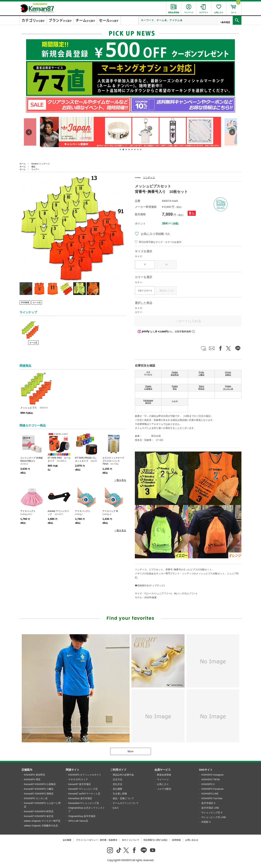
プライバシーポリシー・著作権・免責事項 (97, 840)
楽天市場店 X (208, 803)
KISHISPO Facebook (212, 789)
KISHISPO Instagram (213, 775)
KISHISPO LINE (210, 794)
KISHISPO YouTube (212, 798)
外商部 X (206, 822)
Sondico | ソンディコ (41, 164)
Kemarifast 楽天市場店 (80, 798)
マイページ (163, 779)
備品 (33, 167)
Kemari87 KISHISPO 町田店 (39, 811)
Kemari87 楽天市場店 (80, 784)
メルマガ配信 (164, 789)
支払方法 (117, 784)
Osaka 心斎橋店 (148, 387)
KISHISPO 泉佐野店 (35, 775)
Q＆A (116, 808)
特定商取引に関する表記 (156, 840)
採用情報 (176, 840)
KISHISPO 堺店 (32, 779)
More (130, 751)
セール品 (37, 302)
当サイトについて (130, 840)
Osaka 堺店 (175, 387)
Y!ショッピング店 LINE (214, 817)
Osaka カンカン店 (228, 387)
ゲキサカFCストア (78, 779)
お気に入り (163, 784)
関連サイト (73, 770)
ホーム (23, 164)
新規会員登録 (164, 775)
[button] (120, 149)
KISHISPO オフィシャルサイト (85, 775)
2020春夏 (25, 302)
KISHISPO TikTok (211, 779)
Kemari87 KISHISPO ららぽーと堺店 (42, 805)
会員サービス (163, 770)
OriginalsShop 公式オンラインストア (87, 810)
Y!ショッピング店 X (212, 813)
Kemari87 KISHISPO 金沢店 (39, 816)
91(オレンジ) (166, 291)
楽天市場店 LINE (210, 808)
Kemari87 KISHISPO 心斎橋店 (40, 784)
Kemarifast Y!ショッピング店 (84, 803)
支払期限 (117, 789)
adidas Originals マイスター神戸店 (42, 821)
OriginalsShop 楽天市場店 (82, 816)
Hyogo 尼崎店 (228, 373)
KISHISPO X (208, 784)
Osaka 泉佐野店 (175, 373)
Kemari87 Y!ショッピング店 (83, 789)
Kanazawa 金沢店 (148, 402)
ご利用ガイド (118, 770)
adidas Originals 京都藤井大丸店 (41, 826)
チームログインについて (126, 803)
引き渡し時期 (120, 794)
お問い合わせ (192, 840)
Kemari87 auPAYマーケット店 (84, 794)
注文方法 (117, 779)
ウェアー (35, 169)
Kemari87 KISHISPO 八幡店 (39, 789)
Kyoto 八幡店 (201, 373)
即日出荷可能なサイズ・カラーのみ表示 (160, 242)
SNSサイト (206, 770)
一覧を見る (120, 480)
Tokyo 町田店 (201, 387)
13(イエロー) (145, 291)
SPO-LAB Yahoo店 (78, 821)
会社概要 (67, 840)
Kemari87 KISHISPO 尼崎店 (39, 794)
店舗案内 (27, 770)
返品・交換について (123, 798)
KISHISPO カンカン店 (36, 798)
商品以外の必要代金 (123, 775)
